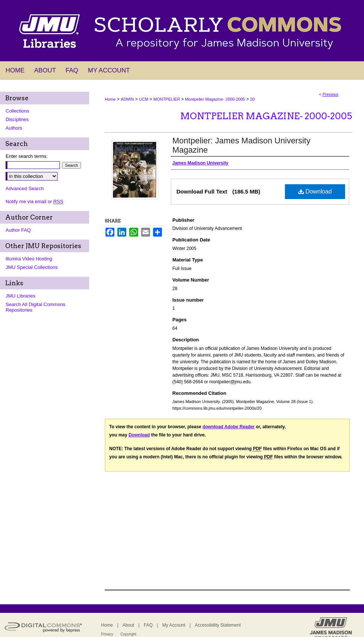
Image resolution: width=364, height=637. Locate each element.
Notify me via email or (34, 201)
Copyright (128, 634)
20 (252, 99)
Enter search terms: (27, 156)
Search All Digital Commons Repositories (35, 307)
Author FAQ (18, 230)
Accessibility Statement (218, 625)
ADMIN (127, 99)
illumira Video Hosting (29, 259)
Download (315, 191)
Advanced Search (25, 188)
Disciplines (17, 119)
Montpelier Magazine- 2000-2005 (215, 99)
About (128, 625)
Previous (330, 94)
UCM (144, 99)
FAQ (148, 625)
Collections (17, 111)
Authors (14, 128)
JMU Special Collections (32, 267)
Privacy (107, 634)
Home (110, 99)
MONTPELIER (167, 99)
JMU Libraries (20, 296)
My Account (174, 625)
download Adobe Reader (228, 427)
